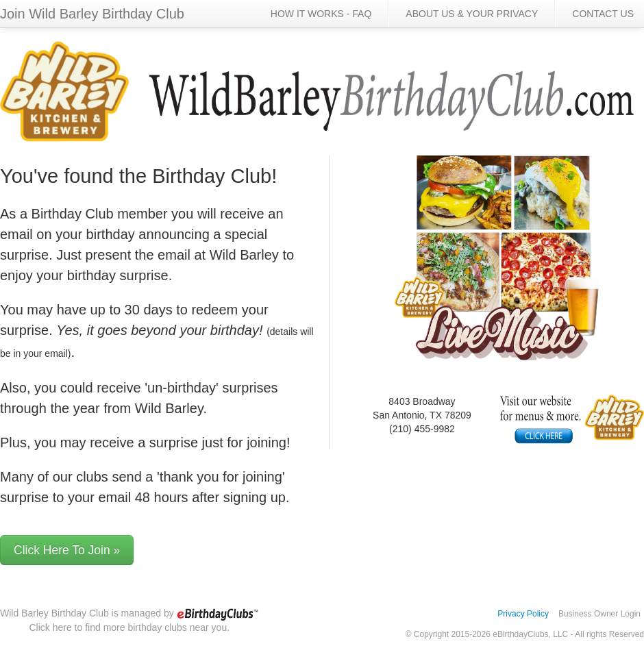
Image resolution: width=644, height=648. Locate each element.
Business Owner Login (599, 614)
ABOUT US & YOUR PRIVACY (472, 14)
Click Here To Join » (67, 550)
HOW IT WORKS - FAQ (321, 14)
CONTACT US (603, 14)
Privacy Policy (523, 614)
